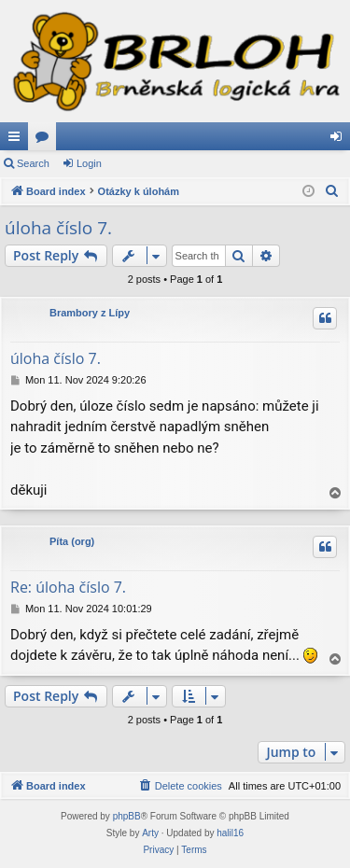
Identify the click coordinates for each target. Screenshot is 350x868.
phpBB (127, 816)
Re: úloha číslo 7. (68, 587)
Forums (46, 140)
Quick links (18, 140)
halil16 (230, 833)
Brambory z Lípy (90, 313)
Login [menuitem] (340, 140)
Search (33, 163)
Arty (150, 833)
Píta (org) (72, 541)
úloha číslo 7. (58, 228)
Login (89, 163)
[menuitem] (332, 191)
